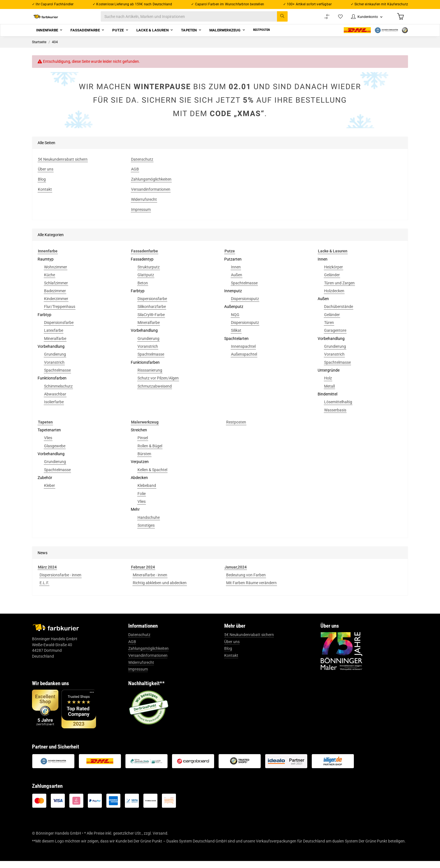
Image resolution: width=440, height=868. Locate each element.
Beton (143, 290)
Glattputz (146, 282)
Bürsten (144, 461)
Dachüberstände (339, 314)
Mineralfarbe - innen (150, 582)
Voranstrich (54, 369)
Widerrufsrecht (141, 669)
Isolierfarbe (54, 409)
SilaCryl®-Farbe (151, 322)
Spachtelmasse (57, 377)
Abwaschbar (55, 401)
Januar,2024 (236, 574)
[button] (364, 20)
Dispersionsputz (245, 306)
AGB (132, 649)
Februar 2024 (143, 574)
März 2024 (47, 574)
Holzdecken (334, 298)
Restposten (236, 429)
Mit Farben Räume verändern (251, 590)
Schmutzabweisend (155, 393)
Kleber (50, 492)
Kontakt (231, 662)
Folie (142, 501)
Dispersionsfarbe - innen (60, 582)
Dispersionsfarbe (59, 330)
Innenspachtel (243, 353)
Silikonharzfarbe (152, 314)
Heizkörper (334, 274)
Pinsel (143, 445)
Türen (329, 330)
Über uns (232, 649)
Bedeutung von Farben (246, 582)
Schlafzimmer (56, 290)
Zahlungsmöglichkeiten (148, 656)
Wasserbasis (335, 417)
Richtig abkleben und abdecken (160, 590)
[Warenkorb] (400, 20)
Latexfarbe (54, 338)
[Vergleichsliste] (321, 20)
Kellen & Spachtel (152, 477)
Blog (228, 656)
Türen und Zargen (339, 290)
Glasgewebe (55, 453)
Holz (328, 385)
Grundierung (55, 361)
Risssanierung (150, 377)
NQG (235, 322)
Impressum (138, 676)
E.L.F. (44, 590)
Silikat (236, 338)
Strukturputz (149, 274)
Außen (237, 282)
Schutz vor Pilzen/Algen (158, 385)
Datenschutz (139, 642)
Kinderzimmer (56, 306)
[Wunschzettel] (335, 20)
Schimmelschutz (58, 393)
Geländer (332, 282)
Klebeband (147, 492)
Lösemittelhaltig (338, 409)
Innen (236, 274)
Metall (329, 393)
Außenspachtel (244, 361)
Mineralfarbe (55, 346)
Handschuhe (149, 524)
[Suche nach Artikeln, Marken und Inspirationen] (200, 20)
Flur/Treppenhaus (60, 314)
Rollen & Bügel (150, 453)
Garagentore (335, 338)
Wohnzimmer (56, 274)
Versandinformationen (148, 662)
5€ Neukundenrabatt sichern (249, 642)
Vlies (48, 445)
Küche (50, 282)
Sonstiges (146, 532)
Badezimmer (55, 298)
